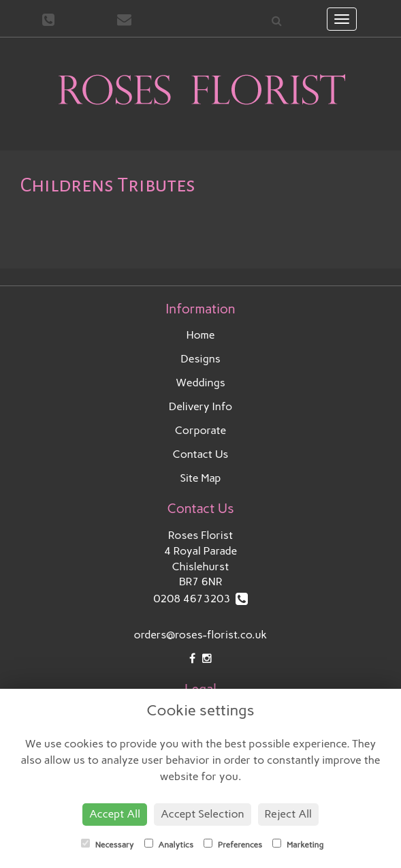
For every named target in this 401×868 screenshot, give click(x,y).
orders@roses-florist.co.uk (201, 635)
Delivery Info (201, 406)
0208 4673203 (200, 599)
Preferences (233, 844)
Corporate (200, 430)
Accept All (115, 814)
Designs (200, 359)
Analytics (169, 844)
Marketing (298, 844)
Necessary (108, 844)
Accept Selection (203, 814)
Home (201, 335)
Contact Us (201, 454)
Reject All (288, 814)
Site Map (201, 478)
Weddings (200, 383)
